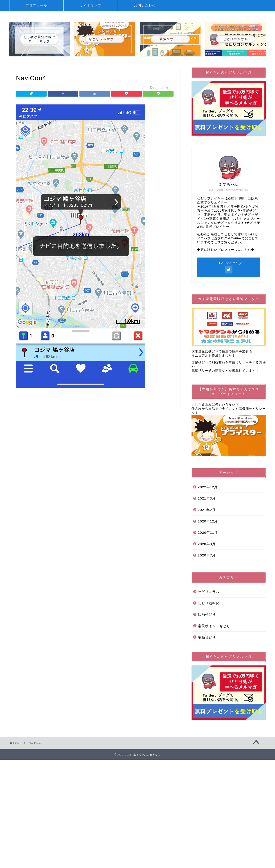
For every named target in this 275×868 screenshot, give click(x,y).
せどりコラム (209, 592)
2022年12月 (208, 487)
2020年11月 (208, 532)
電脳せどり (207, 637)
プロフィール (36, 5)
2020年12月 (208, 521)
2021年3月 (207, 498)
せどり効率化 (209, 603)
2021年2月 (207, 510)
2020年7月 (207, 555)
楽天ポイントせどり (214, 626)
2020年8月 (207, 544)
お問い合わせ (145, 5)
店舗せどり (207, 614)
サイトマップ (91, 5)
